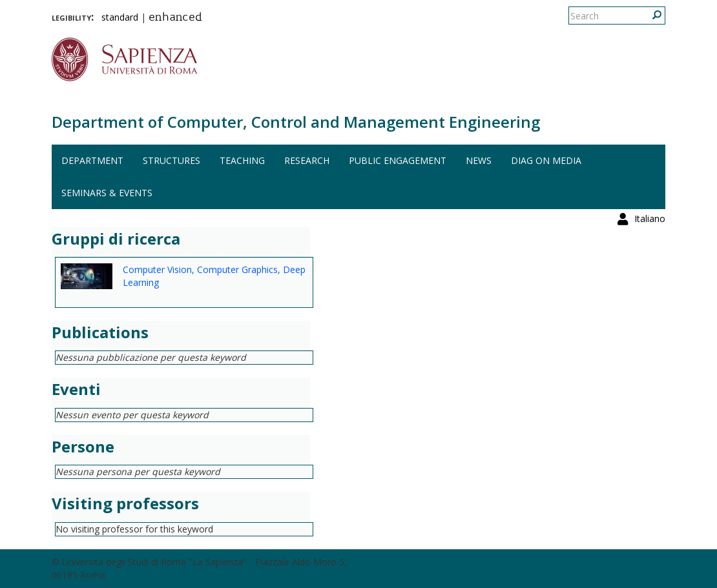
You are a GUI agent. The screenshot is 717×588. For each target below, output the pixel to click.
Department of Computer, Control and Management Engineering (296, 122)
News (479, 160)
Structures (171, 160)
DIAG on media (546, 160)
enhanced (175, 18)
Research (307, 160)
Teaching (242, 160)
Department (92, 160)
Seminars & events (107, 193)
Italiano (650, 16)
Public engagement (398, 160)
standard (120, 17)
